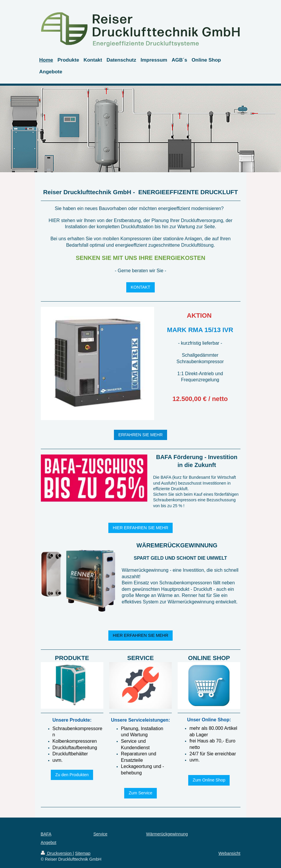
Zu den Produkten (72, 775)
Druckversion (57, 853)
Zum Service (140, 793)
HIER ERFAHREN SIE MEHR (140, 528)
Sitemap (83, 853)
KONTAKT (140, 287)
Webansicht (229, 853)
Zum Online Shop (209, 780)
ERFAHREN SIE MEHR (140, 435)
